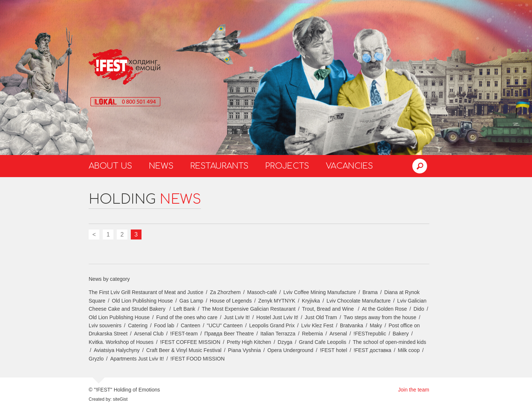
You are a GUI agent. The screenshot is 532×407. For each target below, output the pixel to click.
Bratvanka (352, 325)
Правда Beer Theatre (229, 334)
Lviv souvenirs (105, 325)
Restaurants (219, 166)
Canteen (190, 325)
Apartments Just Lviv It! (137, 359)
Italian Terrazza (278, 334)
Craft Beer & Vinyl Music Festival (184, 350)
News (161, 166)
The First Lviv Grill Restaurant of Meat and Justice (146, 292)
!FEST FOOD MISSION (197, 359)
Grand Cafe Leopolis (323, 342)
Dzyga (285, 342)
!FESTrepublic (370, 334)
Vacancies (349, 166)
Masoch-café (262, 292)
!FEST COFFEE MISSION (190, 342)
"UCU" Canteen (225, 325)
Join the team (414, 390)
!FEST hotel (334, 350)
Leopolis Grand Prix (272, 325)
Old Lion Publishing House (142, 301)
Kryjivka (311, 301)
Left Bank (184, 309)
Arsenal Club (149, 334)
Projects (287, 166)
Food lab (164, 325)
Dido (419, 309)
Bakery (401, 334)
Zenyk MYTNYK (277, 301)
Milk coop (409, 350)
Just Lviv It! (237, 317)
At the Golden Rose (384, 309)
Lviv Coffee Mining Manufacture (320, 292)
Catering (138, 325)
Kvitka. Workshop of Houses (121, 342)
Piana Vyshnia (244, 350)
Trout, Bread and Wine (329, 309)
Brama (370, 292)
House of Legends (231, 301)
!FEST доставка (372, 350)
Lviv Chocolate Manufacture (359, 301)
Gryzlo (96, 359)
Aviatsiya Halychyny (117, 350)
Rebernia (312, 334)
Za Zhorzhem (225, 292)
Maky (376, 325)
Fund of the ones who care (187, 317)
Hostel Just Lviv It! (277, 317)
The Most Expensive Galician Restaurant (249, 309)
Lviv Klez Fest (317, 325)
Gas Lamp (192, 301)
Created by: (100, 399)
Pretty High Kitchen (249, 342)
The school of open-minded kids (389, 342)
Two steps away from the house (380, 317)
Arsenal (338, 334)
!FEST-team (184, 334)
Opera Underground (291, 350)
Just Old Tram (321, 317)
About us (110, 166)
